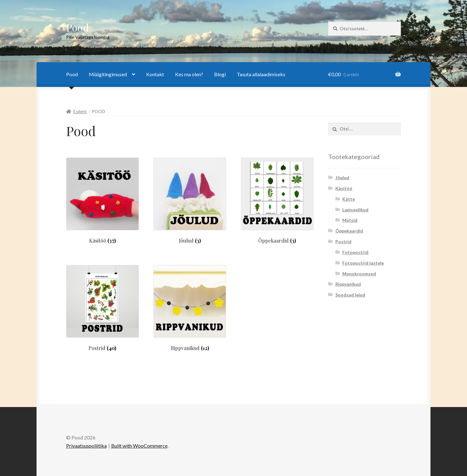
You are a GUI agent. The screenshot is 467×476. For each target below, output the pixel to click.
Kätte (349, 199)
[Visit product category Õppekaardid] (277, 201)
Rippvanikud (348, 284)
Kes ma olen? (189, 74)
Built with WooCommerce (139, 446)
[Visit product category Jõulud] (190, 201)
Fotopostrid (355, 252)
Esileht (80, 111)
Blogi (220, 74)
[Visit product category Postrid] (103, 308)
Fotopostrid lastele (363, 263)
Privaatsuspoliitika (86, 446)
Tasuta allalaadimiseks (261, 74)
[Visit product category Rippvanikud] (190, 308)
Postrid (343, 241)
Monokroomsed (359, 274)
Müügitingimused (108, 74)
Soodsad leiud (350, 295)
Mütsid (350, 220)
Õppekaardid (349, 231)
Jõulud (342, 178)
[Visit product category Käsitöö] (103, 201)
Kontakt (155, 74)
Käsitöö (344, 188)
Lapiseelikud (355, 210)
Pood (77, 27)
